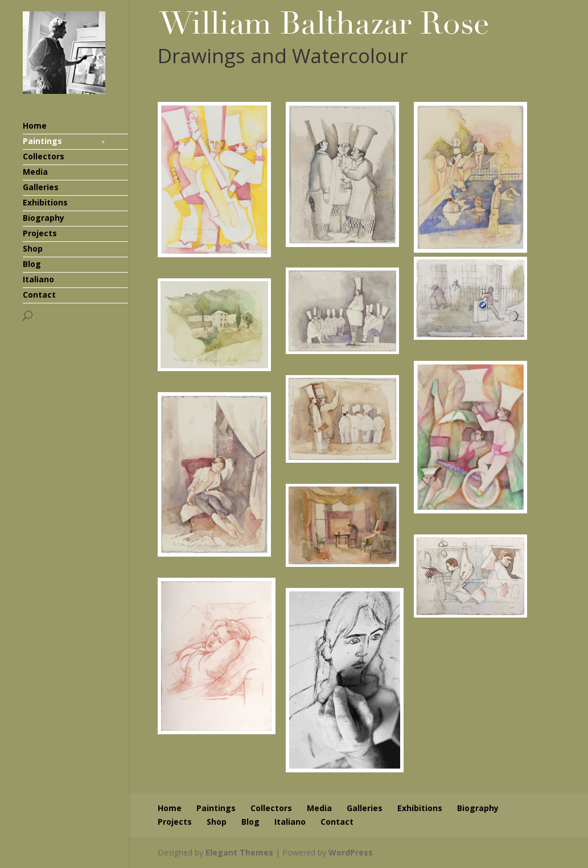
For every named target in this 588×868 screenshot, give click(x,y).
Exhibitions (45, 202)
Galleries (41, 187)
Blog (32, 264)
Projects (40, 233)
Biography (44, 218)
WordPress (351, 852)
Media (35, 172)
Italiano (38, 279)
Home (35, 126)
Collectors (44, 156)
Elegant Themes (239, 852)
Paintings (42, 141)
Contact (39, 295)
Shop (33, 248)
